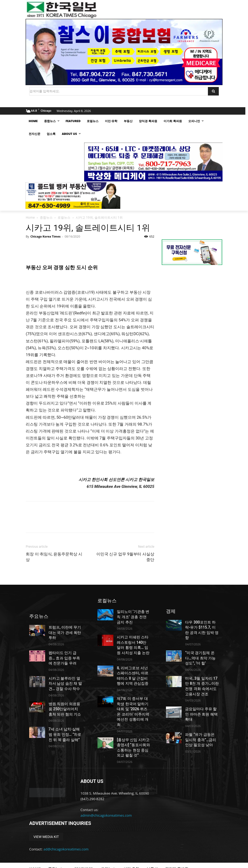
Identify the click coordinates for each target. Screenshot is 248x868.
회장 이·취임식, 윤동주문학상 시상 (54, 557)
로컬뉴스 (64, 217)
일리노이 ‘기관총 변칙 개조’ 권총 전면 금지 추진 (133, 616)
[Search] (213, 91)
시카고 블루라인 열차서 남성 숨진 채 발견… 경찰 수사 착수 (65, 671)
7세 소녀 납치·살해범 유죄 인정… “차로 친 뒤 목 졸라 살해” (65, 718)
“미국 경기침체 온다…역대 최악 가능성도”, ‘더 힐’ (200, 650)
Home (30, 217)
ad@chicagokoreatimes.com (66, 829)
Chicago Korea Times (45, 236)
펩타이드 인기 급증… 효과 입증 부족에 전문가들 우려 (65, 648)
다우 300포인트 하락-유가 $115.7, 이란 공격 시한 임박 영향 (202, 627)
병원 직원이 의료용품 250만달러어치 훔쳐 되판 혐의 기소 (65, 695)
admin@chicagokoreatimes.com (106, 795)
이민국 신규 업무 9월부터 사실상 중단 (125, 557)
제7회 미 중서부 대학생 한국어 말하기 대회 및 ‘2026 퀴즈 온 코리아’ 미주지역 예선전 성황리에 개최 (134, 699)
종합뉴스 (46, 217)
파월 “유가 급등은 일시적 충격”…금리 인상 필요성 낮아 (201, 720)
